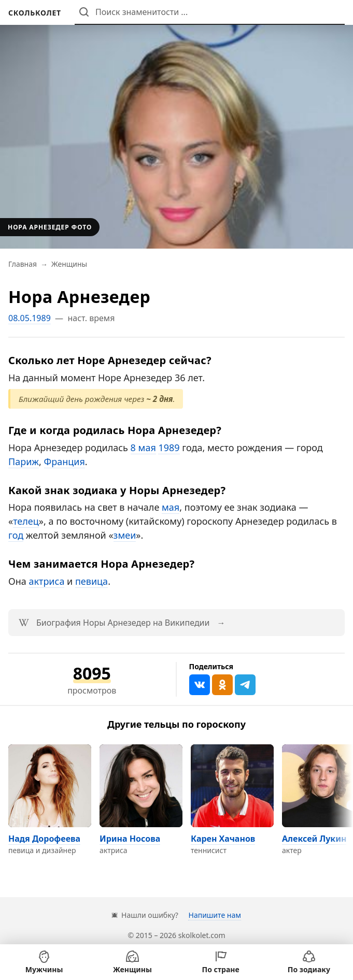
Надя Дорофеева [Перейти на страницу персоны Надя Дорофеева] (44, 839)
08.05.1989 (30, 318)
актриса (46, 581)
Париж (24, 462)
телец (26, 521)
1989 (169, 448)
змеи (125, 535)
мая (171, 507)
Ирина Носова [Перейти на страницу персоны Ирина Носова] (130, 839)
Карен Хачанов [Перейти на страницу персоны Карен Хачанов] (223, 839)
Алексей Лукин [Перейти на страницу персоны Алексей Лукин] (314, 839)
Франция (65, 462)
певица (91, 581)
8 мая (143, 448)
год (16, 535)
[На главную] (35, 13)
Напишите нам (214, 915)
